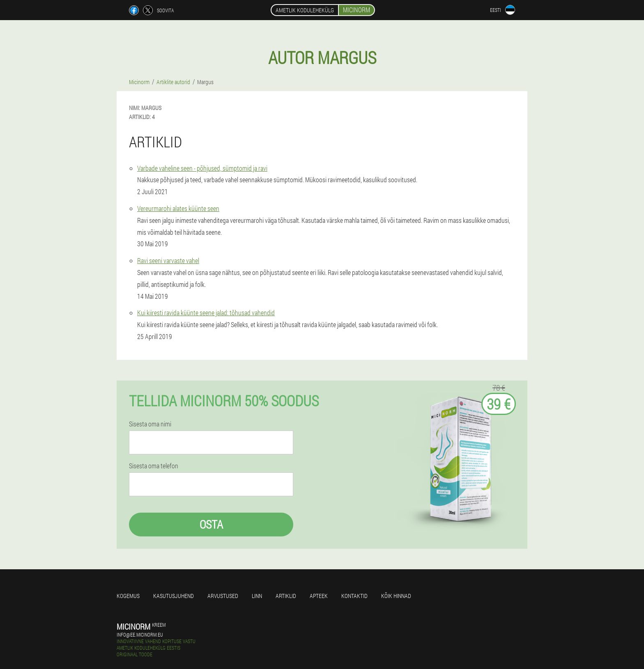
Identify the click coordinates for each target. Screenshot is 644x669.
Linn (257, 596)
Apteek (319, 596)
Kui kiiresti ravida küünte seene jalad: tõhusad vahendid (206, 313)
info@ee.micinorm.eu (140, 635)
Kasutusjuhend (174, 596)
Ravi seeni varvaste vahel (168, 260)
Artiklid (286, 596)
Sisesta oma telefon (154, 466)
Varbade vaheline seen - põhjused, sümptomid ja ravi (202, 168)
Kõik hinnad (396, 596)
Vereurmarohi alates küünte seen (178, 208)
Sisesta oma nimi (150, 424)
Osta (211, 524)
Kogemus (128, 596)
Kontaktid (354, 596)
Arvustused (223, 596)
